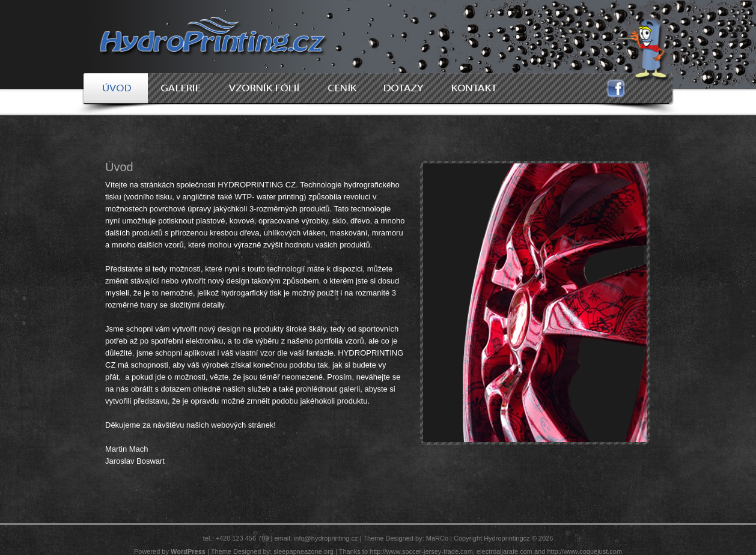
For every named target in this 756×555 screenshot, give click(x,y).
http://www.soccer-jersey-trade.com (421, 551)
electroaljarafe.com (505, 551)
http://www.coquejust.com (584, 551)
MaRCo (437, 538)
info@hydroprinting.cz (326, 538)
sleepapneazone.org (303, 551)
